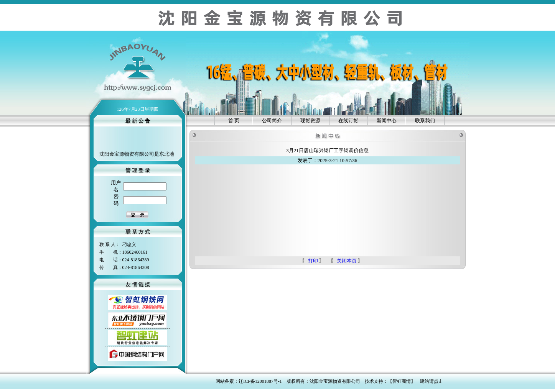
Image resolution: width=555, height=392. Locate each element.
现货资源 (310, 121)
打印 (312, 261)
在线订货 (348, 121)
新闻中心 (387, 121)
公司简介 (272, 121)
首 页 (234, 121)
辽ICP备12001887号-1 (260, 381)
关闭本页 (347, 261)
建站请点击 (431, 381)
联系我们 (425, 121)
